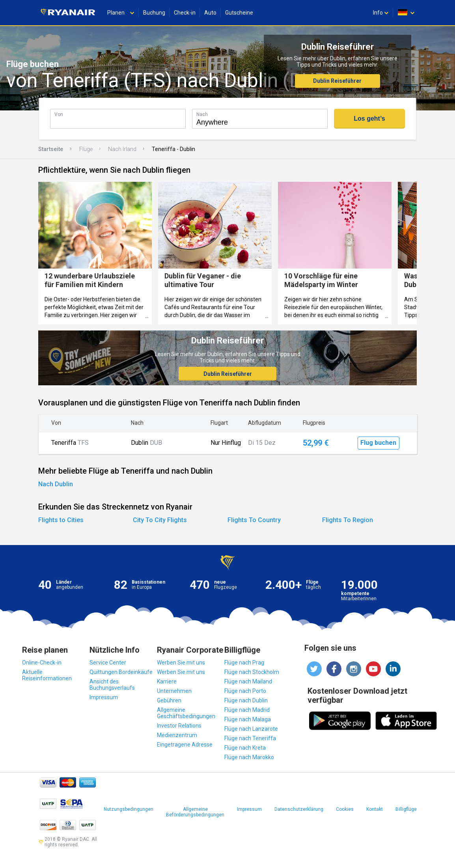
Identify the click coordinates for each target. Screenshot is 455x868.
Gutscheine (239, 13)
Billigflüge (406, 809)
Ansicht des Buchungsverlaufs (112, 685)
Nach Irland (122, 149)
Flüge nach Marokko (249, 757)
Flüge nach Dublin (246, 700)
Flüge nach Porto (245, 691)
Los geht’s (369, 119)
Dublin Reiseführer (337, 81)
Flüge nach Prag (244, 663)
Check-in (185, 13)
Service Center (108, 663)
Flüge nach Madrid (247, 710)
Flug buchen (378, 443)
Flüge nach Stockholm (252, 672)
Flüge (86, 149)
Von (59, 114)
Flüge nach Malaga (248, 719)
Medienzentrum (177, 735)
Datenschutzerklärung (299, 809)
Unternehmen (174, 691)
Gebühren (169, 700)
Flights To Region (348, 520)
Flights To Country (254, 520)
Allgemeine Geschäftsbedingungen (186, 713)
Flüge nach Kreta (245, 748)
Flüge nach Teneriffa (250, 738)
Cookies (345, 809)
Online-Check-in (42, 663)
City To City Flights (160, 520)
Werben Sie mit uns (181, 663)
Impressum (104, 697)
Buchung (154, 13)
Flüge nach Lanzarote (251, 729)
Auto (210, 13)
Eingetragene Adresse (185, 745)
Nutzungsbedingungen (129, 809)
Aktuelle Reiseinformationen (47, 675)
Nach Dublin (56, 484)
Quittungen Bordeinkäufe (121, 672)
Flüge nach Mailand (248, 681)
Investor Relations (179, 726)
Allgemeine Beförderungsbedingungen (195, 812)
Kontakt (375, 809)
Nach (202, 114)
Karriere (167, 681)
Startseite (51, 149)
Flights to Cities (61, 520)
